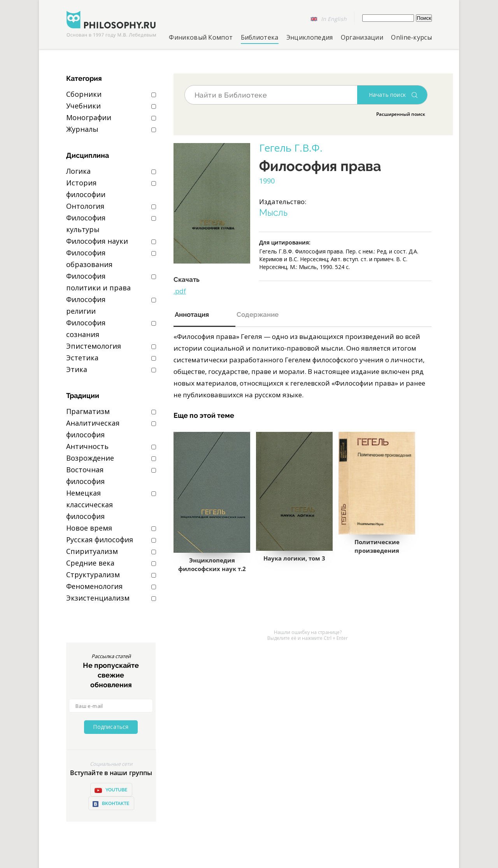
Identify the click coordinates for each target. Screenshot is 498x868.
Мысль (273, 213)
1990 (267, 181)
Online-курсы (411, 37)
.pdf (180, 291)
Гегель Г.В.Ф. (291, 148)
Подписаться (111, 727)
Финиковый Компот (201, 37)
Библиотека (260, 37)
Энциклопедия (310, 37)
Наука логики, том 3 (294, 558)
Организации (362, 37)
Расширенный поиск (401, 114)
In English (334, 19)
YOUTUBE (111, 790)
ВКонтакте (111, 804)
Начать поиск (387, 95)
